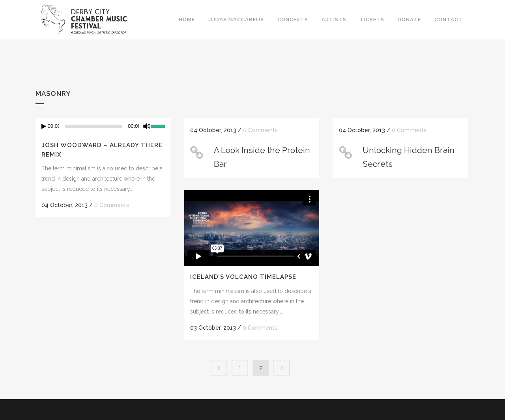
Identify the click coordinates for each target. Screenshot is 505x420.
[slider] (93, 126)
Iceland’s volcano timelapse (243, 277)
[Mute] (147, 126)
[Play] (44, 126)
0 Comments (112, 205)
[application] (103, 126)
